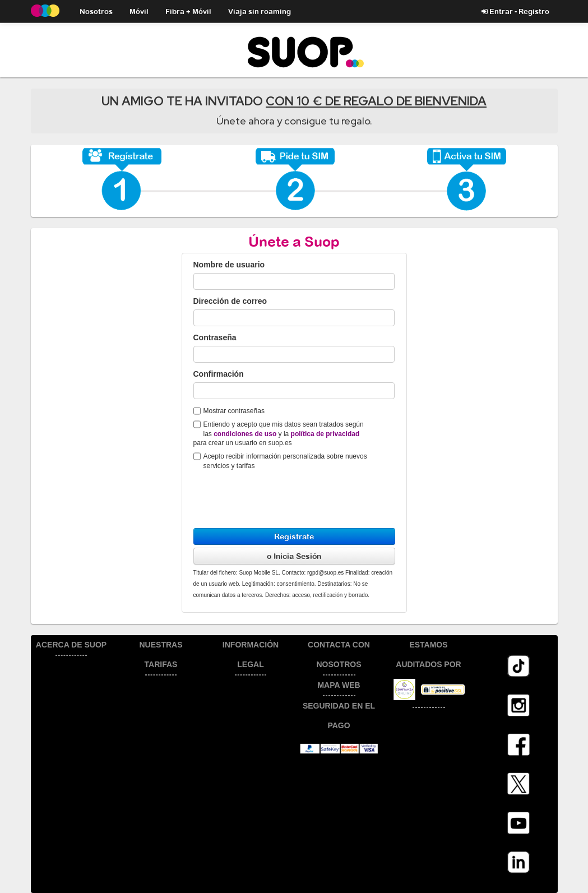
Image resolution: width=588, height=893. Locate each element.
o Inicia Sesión (294, 556)
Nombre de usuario (229, 265)
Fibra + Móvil (188, 11)
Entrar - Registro (515, 11)
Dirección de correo (230, 301)
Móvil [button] (139, 11)
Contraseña (215, 337)
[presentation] (279, 495)
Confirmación (219, 374)
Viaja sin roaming (260, 11)
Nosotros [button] (96, 11)
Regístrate (294, 536)
